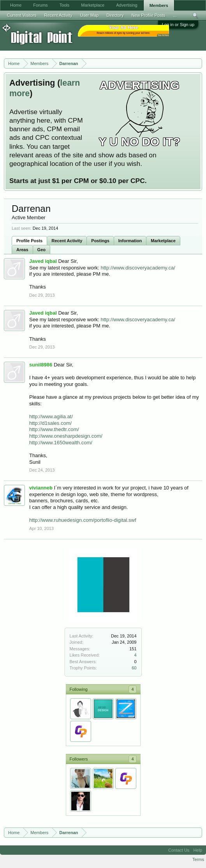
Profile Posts (29, 241)
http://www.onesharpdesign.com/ (66, 436)
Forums (40, 5)
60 (134, 668)
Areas (22, 250)
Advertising (127, 5)
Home (16, 5)
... (175, 15)
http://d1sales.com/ (50, 423)
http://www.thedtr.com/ (54, 429)
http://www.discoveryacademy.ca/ (138, 268)
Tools (65, 5)
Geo (41, 250)
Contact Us (179, 850)
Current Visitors (22, 15)
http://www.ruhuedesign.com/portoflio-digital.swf (83, 520)
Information (130, 241)
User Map (90, 15)
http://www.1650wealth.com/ (61, 443)
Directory (115, 15)
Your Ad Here (163, 35)
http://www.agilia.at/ (51, 416)
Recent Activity (67, 241)
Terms (198, 859)
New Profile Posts (148, 15)
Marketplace (163, 241)
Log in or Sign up (178, 25)
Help (198, 850)
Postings (100, 241)
